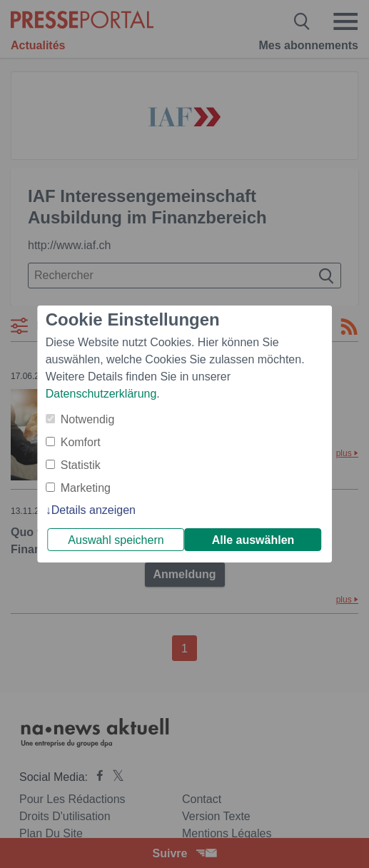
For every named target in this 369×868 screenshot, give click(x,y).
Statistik (81, 465)
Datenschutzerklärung (101, 394)
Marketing (86, 488)
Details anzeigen (93, 510)
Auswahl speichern (116, 540)
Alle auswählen (253, 540)
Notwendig (88, 419)
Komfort (81, 442)
